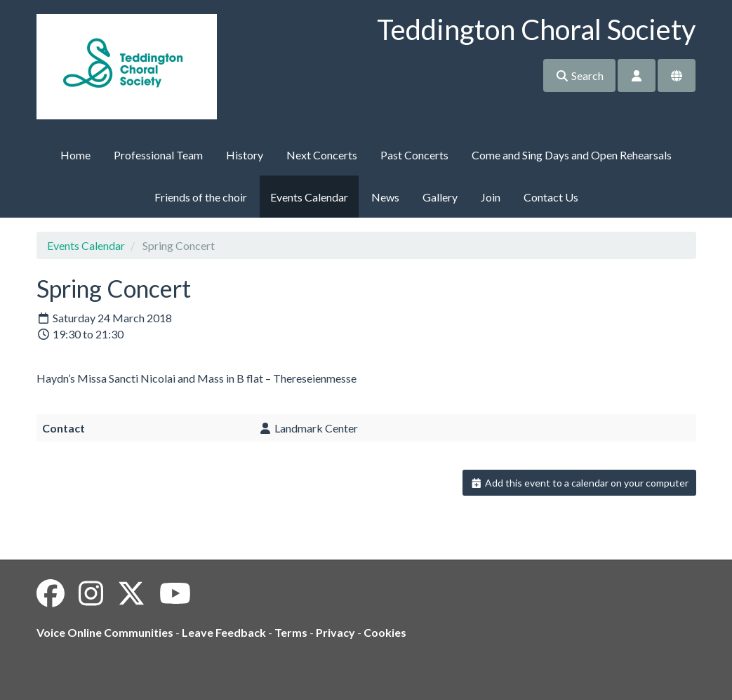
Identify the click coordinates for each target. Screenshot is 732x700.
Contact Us (551, 197)
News (385, 197)
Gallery (440, 197)
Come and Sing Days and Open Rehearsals (572, 155)
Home (75, 155)
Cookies (385, 632)
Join (491, 197)
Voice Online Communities (105, 632)
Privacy (335, 632)
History (245, 155)
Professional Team (158, 155)
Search (579, 75)
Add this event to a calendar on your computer (579, 483)
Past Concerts (414, 155)
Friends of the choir (201, 197)
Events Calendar (309, 197)
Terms (291, 632)
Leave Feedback (224, 632)
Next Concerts (322, 155)
